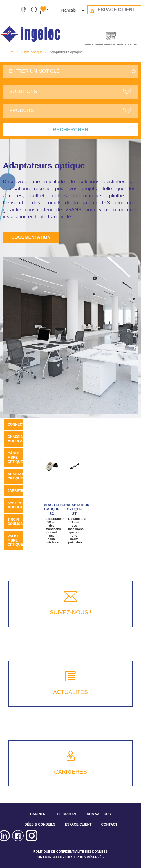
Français (68, 10)
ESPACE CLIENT (78, 824)
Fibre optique (32, 52)
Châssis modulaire (18, 439)
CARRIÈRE (39, 814)
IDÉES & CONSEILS (40, 824)
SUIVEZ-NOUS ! (71, 612)
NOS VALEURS (99, 814)
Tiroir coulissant (19, 522)
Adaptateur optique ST (78, 509)
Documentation (31, 237)
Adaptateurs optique (20, 476)
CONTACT (109, 824)
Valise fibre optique (15, 540)
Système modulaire (18, 505)
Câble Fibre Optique (15, 458)
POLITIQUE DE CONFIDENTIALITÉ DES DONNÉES (70, 851)
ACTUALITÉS (70, 692)
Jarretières (19, 491)
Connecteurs (21, 424)
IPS (11, 52)
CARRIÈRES (70, 772)
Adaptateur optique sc (55, 509)
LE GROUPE (67, 814)
